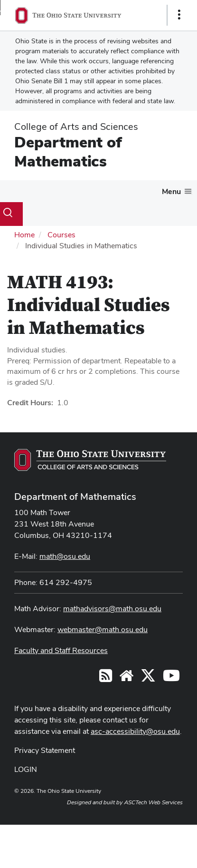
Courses (61, 235)
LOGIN (26, 769)
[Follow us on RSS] (106, 678)
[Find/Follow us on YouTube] (126, 678)
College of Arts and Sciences (76, 127)
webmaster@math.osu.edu (103, 629)
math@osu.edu (65, 556)
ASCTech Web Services (153, 802)
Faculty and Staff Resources (61, 650)
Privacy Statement (45, 750)
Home (24, 235)
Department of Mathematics (68, 151)
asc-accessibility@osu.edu (135, 731)
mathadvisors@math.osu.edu (112, 609)
